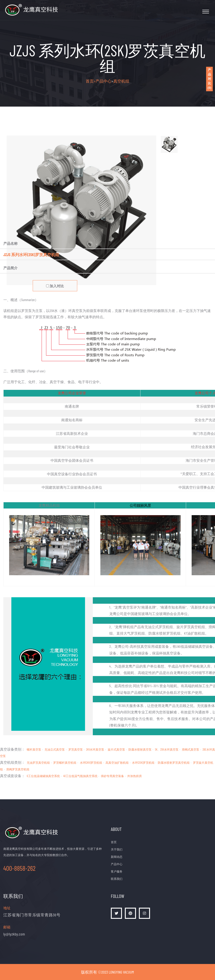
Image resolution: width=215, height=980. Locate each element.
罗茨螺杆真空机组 (65, 763)
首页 (114, 842)
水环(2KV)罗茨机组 (91, 763)
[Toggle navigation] (206, 12)
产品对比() (209, 79)
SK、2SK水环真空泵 (167, 749)
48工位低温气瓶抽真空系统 (80, 776)
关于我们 (117, 849)
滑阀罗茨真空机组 (18, 769)
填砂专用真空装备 (112, 776)
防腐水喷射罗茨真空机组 (174, 763)
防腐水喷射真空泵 (140, 749)
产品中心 (103, 81)
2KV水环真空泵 (95, 749)
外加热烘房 (135, 776)
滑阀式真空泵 (191, 749)
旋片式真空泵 (116, 749)
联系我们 (117, 879)
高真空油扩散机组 (117, 763)
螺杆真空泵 (34, 749)
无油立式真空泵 (55, 749)
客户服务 (117, 871)
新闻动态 (117, 857)
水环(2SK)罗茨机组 (143, 763)
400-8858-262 (19, 868)
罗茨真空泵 (76, 749)
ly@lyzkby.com (14, 934)
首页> (91, 81)
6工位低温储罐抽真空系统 (43, 776)
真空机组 (121, 81)
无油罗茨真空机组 (38, 763)
